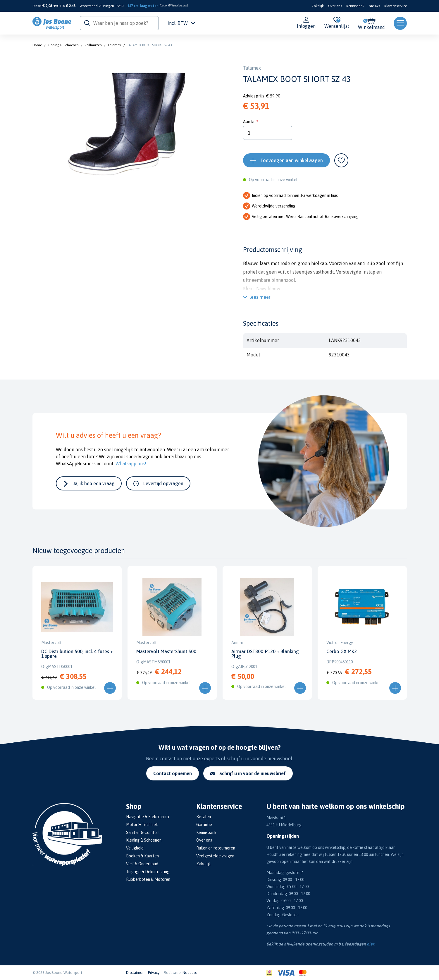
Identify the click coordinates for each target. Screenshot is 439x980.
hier (370, 944)
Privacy (154, 973)
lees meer (260, 297)
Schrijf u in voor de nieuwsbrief (248, 773)
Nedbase (190, 973)
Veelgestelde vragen (215, 856)
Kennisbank (355, 6)
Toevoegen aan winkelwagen (292, 160)
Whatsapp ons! (131, 464)
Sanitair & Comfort (143, 833)
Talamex (114, 45)
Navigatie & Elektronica (148, 817)
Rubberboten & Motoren (148, 879)
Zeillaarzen (93, 45)
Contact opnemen (173, 773)
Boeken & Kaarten (142, 856)
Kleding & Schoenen (63, 45)
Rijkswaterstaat (177, 5)
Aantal (249, 122)
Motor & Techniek (142, 825)
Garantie (204, 825)
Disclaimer (135, 973)
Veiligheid (135, 848)
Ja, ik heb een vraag (94, 483)
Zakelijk (318, 6)
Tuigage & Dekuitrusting (148, 872)
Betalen (204, 817)
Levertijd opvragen (163, 483)
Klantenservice (396, 6)
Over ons (335, 6)
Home (37, 45)
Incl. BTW (181, 23)
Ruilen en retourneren (216, 848)
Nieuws (374, 6)
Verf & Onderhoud (142, 864)
